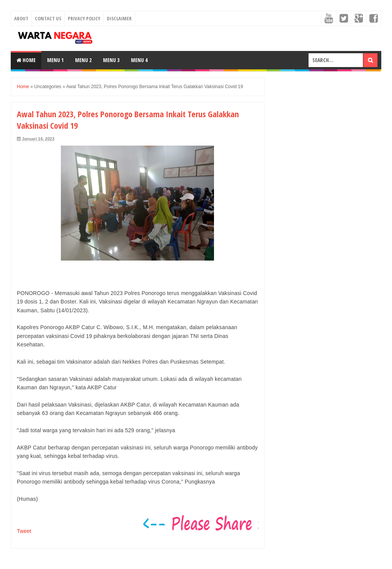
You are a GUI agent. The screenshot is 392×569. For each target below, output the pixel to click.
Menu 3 (111, 60)
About (21, 18)
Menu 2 (83, 60)
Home (26, 60)
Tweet (24, 531)
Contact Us (48, 18)
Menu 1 (55, 60)
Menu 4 (139, 60)
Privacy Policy (84, 18)
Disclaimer (119, 18)
